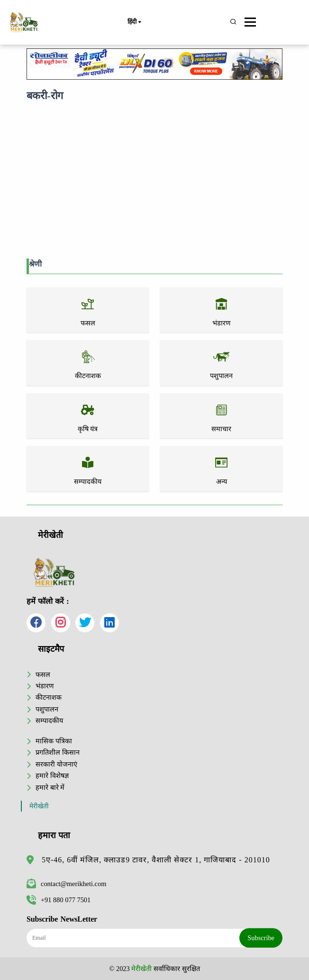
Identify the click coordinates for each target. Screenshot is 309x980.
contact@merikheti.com (66, 884)
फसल (43, 675)
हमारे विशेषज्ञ (52, 776)
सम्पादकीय (49, 721)
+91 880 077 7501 (59, 900)
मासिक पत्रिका (54, 741)
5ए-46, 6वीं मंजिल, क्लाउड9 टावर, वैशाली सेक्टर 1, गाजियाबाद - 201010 (156, 860)
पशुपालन (47, 709)
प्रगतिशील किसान (58, 752)
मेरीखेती (39, 806)
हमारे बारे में (50, 787)
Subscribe (261, 938)
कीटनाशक (49, 697)
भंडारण (45, 686)
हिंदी (134, 22)
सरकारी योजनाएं (56, 764)
